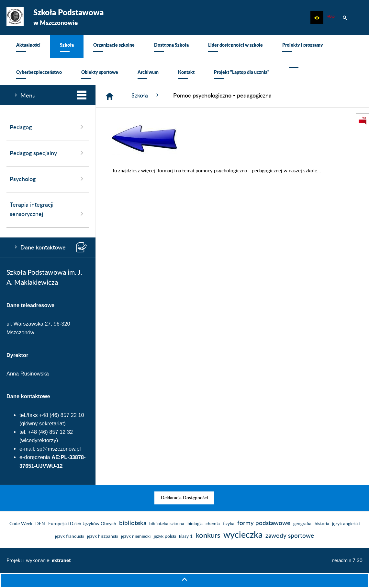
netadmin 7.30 (347, 561)
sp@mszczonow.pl (59, 449)
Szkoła (146, 95)
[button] (317, 18)
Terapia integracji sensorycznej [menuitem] (48, 210)
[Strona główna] (110, 96)
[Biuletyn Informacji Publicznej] (331, 18)
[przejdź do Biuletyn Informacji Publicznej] (363, 120)
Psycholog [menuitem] (48, 179)
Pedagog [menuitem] (48, 127)
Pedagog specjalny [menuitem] (48, 153)
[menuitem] (28, 46)
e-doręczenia (35, 457)
